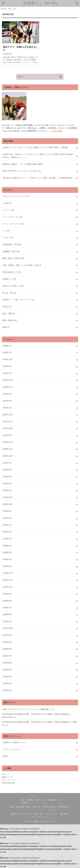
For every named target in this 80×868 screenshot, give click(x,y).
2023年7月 (7, 394)
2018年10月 (8, 587)
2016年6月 (7, 663)
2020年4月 (7, 477)
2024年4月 (7, 366)
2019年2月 (7, 559)
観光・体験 (9, 313)
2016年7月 (7, 656)
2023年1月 (7, 408)
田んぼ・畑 (9, 293)
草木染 (7, 307)
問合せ (5, 756)
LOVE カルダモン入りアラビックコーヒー (20, 709)
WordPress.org (8, 783)
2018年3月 (7, 614)
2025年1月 (7, 352)
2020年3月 (7, 484)
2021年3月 (7, 435)
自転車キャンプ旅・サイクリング (18, 300)
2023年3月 (7, 401)
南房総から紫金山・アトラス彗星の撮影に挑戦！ (23, 164)
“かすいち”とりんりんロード (16, 196)
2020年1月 (7, 490)
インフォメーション (12, 217)
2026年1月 (7, 346)
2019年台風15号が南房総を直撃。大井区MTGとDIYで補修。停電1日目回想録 (35, 714)
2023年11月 (8, 387)
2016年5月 (7, 670)
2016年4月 (7, 677)
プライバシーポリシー (12, 749)
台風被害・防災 (11, 251)
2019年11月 (8, 497)
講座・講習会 (10, 320)
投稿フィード (8, 777)
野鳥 (6, 327)
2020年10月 (8, 456)
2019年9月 (7, 511)
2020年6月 (7, 470)
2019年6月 (7, 532)
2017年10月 (8, 628)
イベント (8, 210)
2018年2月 (7, 621)
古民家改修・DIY (12, 244)
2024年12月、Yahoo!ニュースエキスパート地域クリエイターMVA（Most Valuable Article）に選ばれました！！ (38, 156)
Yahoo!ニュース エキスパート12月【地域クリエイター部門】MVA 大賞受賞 (35, 147)
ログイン (6, 774)
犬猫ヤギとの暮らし (13, 286)
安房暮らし (9, 279)
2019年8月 (7, 518)
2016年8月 (7, 649)
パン (6, 231)
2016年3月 (7, 683)
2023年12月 (8, 380)
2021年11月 (8, 421)
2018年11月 (8, 580)
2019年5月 (7, 539)
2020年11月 (8, 449)
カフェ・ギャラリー (13, 224)
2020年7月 (7, 463)
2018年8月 (7, 601)
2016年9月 (7, 642)
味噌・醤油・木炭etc (13, 258)
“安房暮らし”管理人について (14, 742)
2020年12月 (8, 442)
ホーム (33, 796)
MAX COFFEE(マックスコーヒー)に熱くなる (22, 171)
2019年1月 (7, 566)
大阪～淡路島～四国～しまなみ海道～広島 (22, 265)
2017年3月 (7, 635)
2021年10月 (8, 428)
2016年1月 (7, 690)
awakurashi (7, 717)
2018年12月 (8, 573)
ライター (8, 238)
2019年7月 (7, 525)
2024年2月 (7, 373)
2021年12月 (8, 415)
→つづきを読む (56, 131)
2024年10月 (8, 359)
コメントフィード (9, 780)
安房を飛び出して (12, 272)
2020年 (10, 9)
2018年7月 (7, 608)
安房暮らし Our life (40, 3)
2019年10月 (8, 504)
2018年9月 (7, 594)
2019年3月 (7, 552)
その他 (7, 203)
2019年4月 (7, 546)
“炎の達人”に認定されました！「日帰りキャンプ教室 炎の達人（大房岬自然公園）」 (39, 178)
